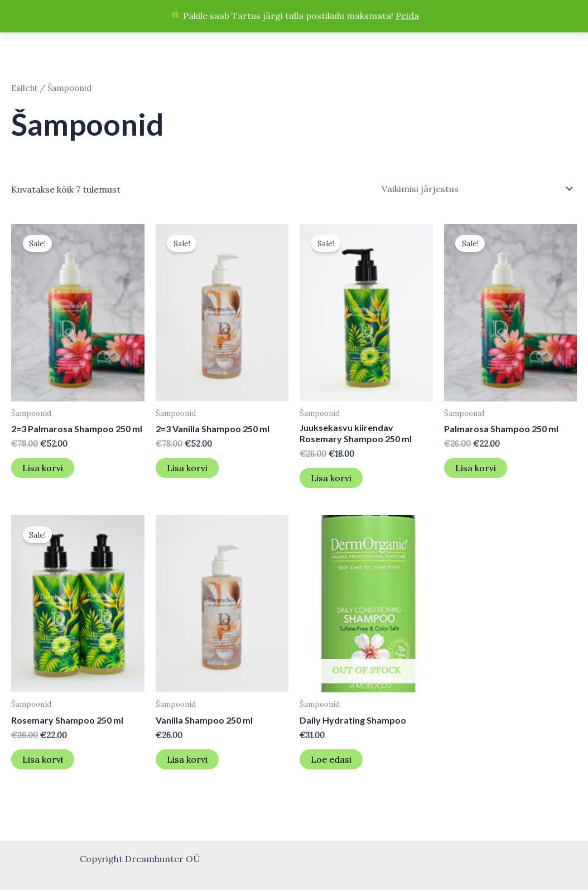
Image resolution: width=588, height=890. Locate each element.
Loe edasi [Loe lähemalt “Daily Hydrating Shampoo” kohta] (331, 759)
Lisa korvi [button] (43, 468)
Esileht (24, 88)
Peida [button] (407, 16)
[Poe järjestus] (476, 189)
